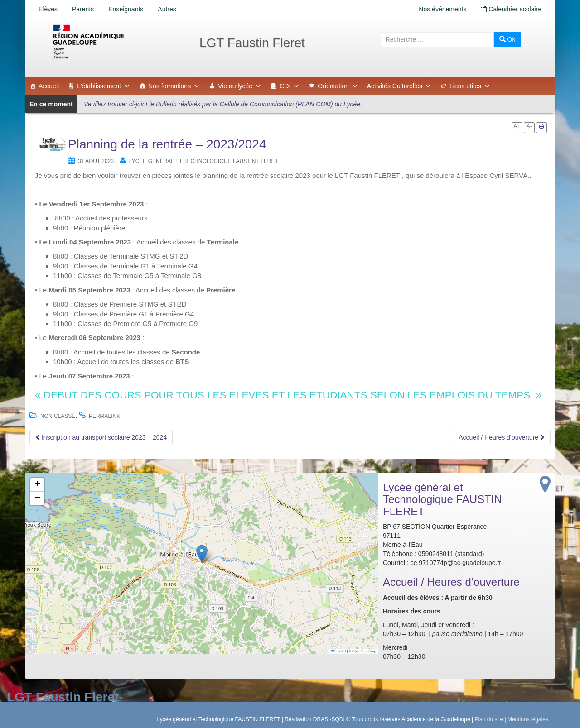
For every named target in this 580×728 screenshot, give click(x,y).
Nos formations (174, 86)
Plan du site (489, 719)
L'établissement (104, 86)
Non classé (58, 416)
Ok (507, 39)
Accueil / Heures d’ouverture (502, 437)
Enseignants (126, 9)
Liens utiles (470, 86)
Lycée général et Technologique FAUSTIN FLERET (204, 161)
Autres (167, 9)
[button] (202, 554)
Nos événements (442, 9)
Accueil (49, 86)
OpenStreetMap (364, 651)
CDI (290, 86)
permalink (104, 416)
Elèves (48, 9)
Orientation (338, 86)
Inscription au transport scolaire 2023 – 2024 (101, 437)
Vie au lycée (240, 86)
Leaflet (338, 651)
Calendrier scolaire (511, 9)
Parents (83, 9)
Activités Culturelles (399, 86)
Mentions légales (528, 719)
